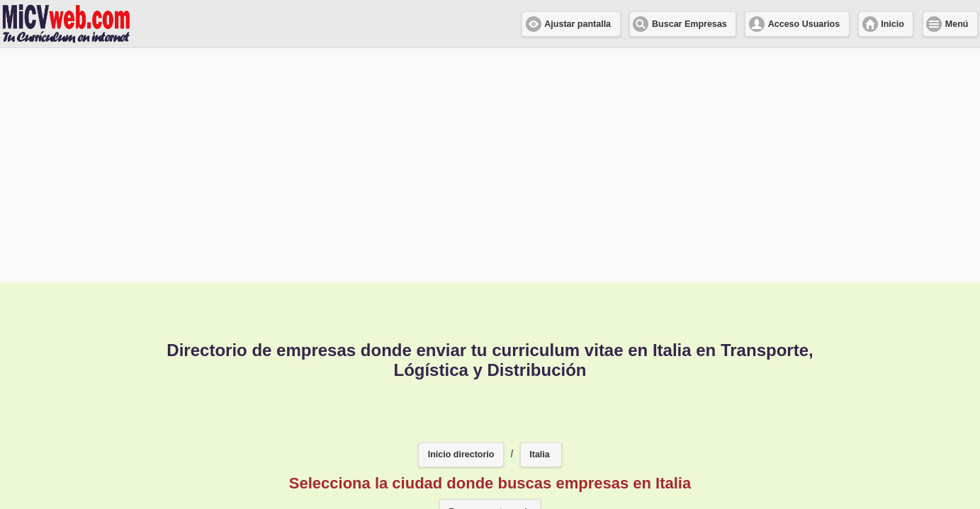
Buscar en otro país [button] (490, 384)
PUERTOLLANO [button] (301, 421)
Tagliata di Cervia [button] (635, 421)
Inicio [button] (892, 24)
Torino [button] (537, 421)
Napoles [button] (448, 463)
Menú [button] (957, 24)
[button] (541, 327)
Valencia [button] (401, 421)
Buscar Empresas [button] (689, 24)
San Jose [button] (367, 463)
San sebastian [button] (754, 421)
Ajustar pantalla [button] (578, 24)
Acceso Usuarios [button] (804, 24)
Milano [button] (206, 421)
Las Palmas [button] (607, 463)
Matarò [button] (523, 463)
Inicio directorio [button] (461, 326)
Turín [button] (472, 421)
